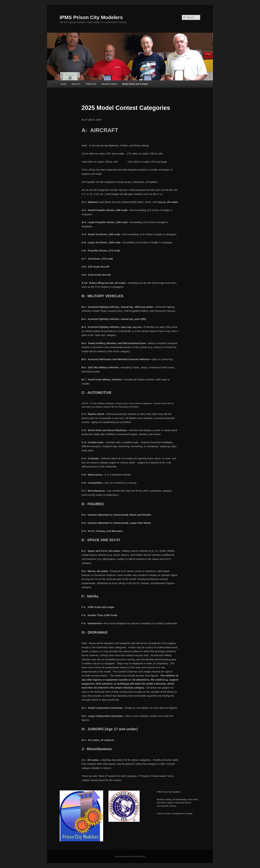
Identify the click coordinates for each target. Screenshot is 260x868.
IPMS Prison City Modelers (91, 17)
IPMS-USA (91, 84)
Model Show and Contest (135, 84)
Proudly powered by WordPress (130, 857)
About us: (76, 84)
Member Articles (109, 84)
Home (63, 84)
